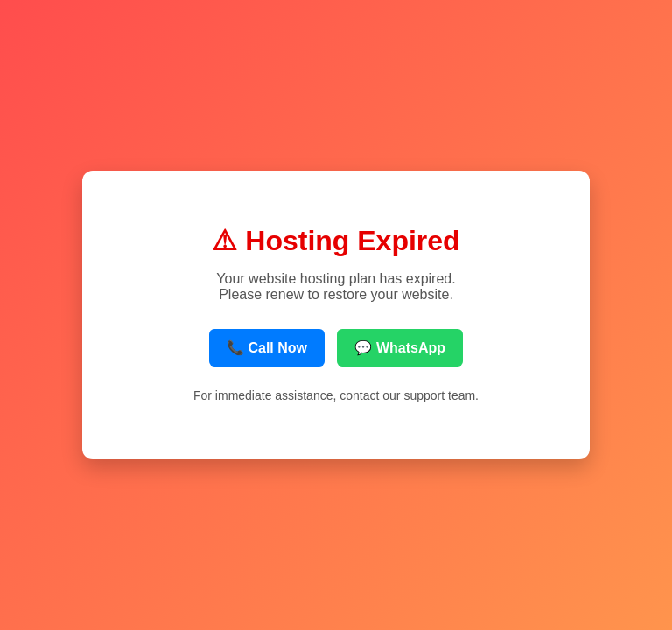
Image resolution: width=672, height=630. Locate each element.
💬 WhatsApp (400, 348)
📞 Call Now (267, 348)
